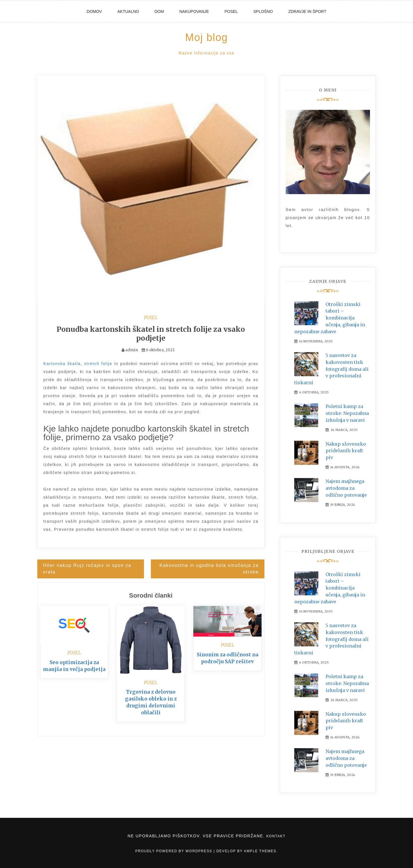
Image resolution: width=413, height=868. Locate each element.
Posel (231, 11)
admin (132, 350)
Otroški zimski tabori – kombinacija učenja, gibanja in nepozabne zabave (330, 318)
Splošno (263, 11)
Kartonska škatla (62, 363)
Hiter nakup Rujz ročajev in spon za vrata (87, 568)
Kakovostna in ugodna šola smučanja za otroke (209, 568)
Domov (94, 11)
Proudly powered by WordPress (175, 851)
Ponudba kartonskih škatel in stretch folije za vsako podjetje (151, 333)
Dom (159, 11)
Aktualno (128, 11)
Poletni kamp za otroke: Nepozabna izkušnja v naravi (347, 413)
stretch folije (98, 363)
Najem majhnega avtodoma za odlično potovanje (346, 488)
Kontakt (276, 836)
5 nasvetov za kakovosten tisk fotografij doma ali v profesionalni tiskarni (331, 369)
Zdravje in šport (307, 11)
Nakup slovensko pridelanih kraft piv (346, 451)
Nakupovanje (194, 11)
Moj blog (207, 37)
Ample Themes (260, 851)
